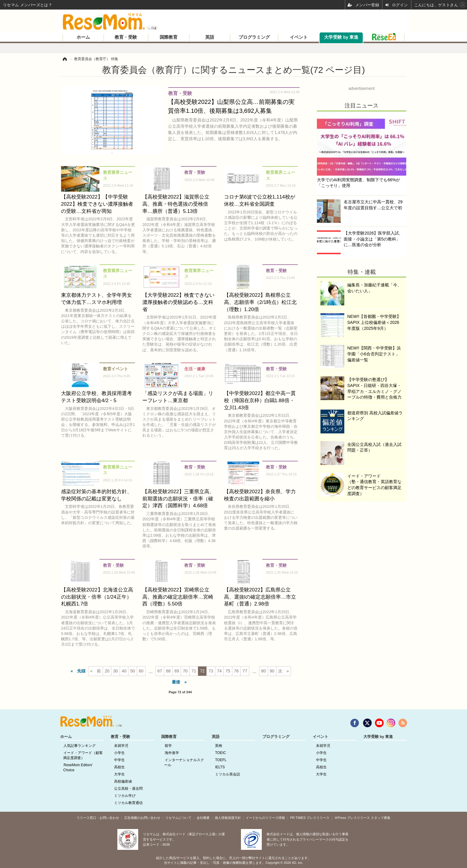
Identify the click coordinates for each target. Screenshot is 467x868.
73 (211, 671)
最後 (176, 682)
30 (116, 671)
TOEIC (220, 753)
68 (168, 671)
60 (141, 671)
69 (177, 671)
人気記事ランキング (80, 746)
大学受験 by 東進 (341, 37)
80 (264, 671)
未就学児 (121, 746)
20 (107, 671)
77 (245, 671)
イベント (299, 37)
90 (272, 671)
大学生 (119, 774)
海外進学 (172, 753)
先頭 (81, 671)
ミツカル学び (125, 796)
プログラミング (254, 37)
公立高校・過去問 (128, 789)
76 (236, 671)
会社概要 (203, 818)
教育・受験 (126, 37)
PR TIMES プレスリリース (310, 818)
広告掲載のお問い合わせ (142, 818)
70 (185, 671)
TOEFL (221, 760)
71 (194, 671)
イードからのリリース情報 (265, 818)
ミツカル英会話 (228, 774)
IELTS (220, 767)
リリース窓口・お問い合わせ (98, 818)
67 (160, 671)
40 (124, 671)
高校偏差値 (123, 781)
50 (133, 671)
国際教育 (169, 37)
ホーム (83, 37)
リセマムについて (178, 818)
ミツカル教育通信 (128, 803)
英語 (210, 37)
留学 (168, 746)
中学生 (119, 760)
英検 (219, 746)
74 (220, 671)
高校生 (119, 767)
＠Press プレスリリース (352, 818)
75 (228, 671)
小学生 (119, 753)
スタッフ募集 (381, 818)
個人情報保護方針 (228, 818)
